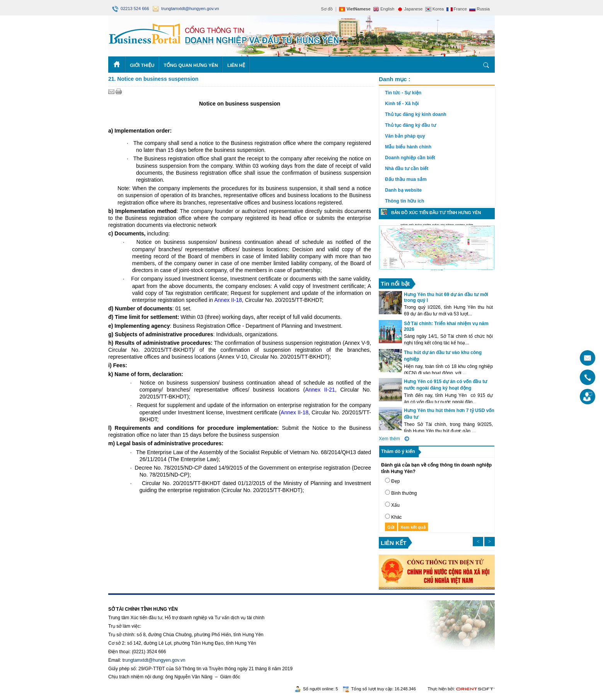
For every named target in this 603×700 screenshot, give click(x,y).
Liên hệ (236, 65)
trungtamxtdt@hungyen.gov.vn (186, 9)
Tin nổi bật (395, 284)
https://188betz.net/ (128, 598)
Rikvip (155, 598)
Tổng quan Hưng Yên (191, 65)
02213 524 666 (131, 9)
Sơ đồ (327, 9)
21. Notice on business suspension (153, 79)
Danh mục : (395, 79)
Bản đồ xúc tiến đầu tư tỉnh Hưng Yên (436, 213)
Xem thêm (389, 439)
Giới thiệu (142, 65)
